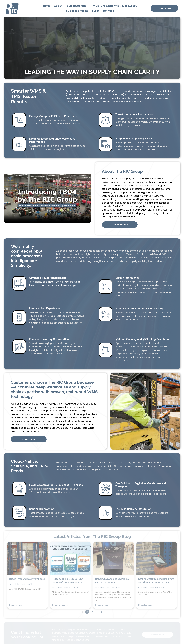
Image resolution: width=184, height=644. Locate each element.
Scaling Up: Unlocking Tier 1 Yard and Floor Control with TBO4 (156, 527)
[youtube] (140, 632)
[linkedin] (145, 632)
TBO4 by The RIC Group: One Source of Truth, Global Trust (68, 527)
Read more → (17, 551)
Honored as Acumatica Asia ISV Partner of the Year (112, 527)
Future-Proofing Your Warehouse (27, 525)
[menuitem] (47, 6)
